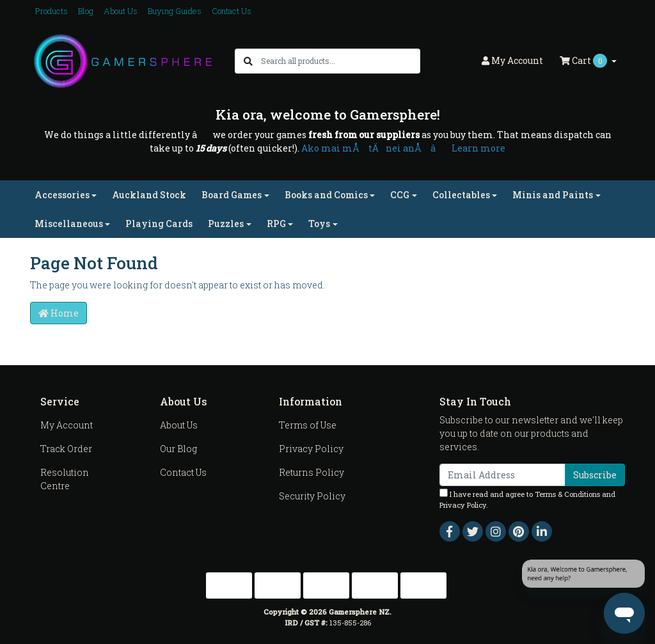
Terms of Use (308, 425)
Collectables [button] (461, 195)
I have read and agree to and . (527, 499)
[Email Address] (502, 475)
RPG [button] (276, 224)
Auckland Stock (149, 195)
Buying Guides (175, 11)
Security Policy (312, 496)
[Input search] (340, 61)
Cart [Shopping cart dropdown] (584, 61)
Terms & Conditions (567, 494)
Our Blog (178, 449)
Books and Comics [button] (326, 195)
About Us (121, 11)
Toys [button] (319, 224)
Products (51, 11)
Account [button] (512, 60)
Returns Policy (312, 472)
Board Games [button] (232, 195)
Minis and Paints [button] (553, 195)
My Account (67, 425)
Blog (86, 11)
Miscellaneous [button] (69, 224)
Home (59, 313)
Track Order (66, 449)
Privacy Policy (311, 449)
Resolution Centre (65, 479)
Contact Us (232, 11)
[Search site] (248, 61)
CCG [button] (400, 195)
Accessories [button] (62, 195)
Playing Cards (159, 224)
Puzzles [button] (226, 224)
